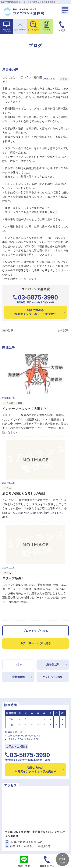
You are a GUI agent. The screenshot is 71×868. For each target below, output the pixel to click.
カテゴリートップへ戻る (36, 643)
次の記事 (63, 330)
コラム (18, 665)
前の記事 (8, 330)
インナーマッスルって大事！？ (24, 409)
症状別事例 (18, 677)
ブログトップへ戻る (35, 631)
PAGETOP (62, 859)
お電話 (62, 30)
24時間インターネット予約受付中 (35, 312)
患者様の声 (53, 665)
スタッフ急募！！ (15, 578)
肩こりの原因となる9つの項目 (24, 493)
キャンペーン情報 (53, 677)
